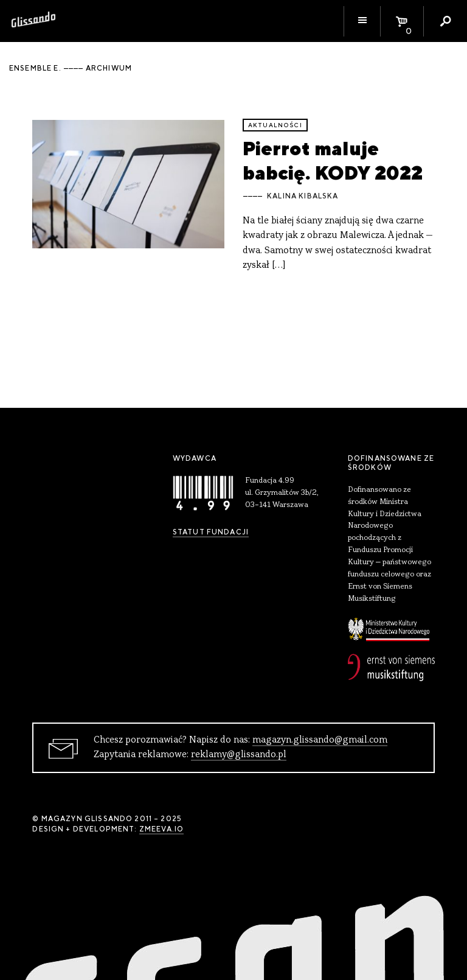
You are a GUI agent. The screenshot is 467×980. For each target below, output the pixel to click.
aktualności (275, 125)
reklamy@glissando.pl (239, 755)
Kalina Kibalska (303, 196)
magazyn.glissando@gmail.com (320, 740)
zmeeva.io (161, 829)
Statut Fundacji (211, 532)
